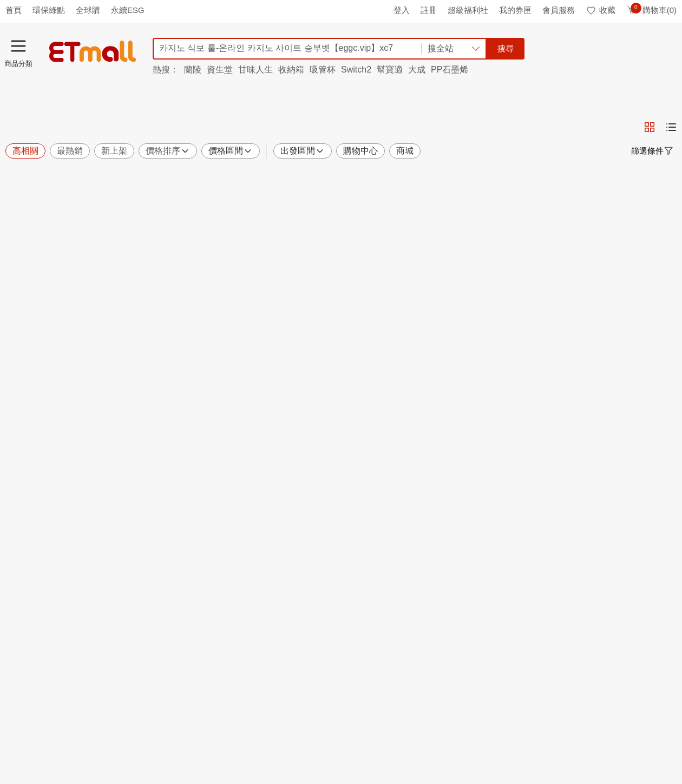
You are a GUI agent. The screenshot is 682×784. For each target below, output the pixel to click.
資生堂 (220, 70)
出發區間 (303, 151)
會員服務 (559, 10)
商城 (405, 151)
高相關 (25, 151)
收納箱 (291, 70)
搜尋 (506, 48)
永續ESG (128, 10)
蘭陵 (193, 70)
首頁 (14, 10)
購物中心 (360, 151)
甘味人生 (255, 70)
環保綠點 (49, 10)
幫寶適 (390, 70)
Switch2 (356, 70)
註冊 (429, 10)
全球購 (88, 10)
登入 (402, 10)
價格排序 (168, 151)
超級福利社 (468, 10)
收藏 (601, 10)
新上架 (114, 151)
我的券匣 (515, 10)
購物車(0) (651, 10)
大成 (417, 70)
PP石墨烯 (450, 70)
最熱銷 (70, 151)
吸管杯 (323, 70)
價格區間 (231, 151)
